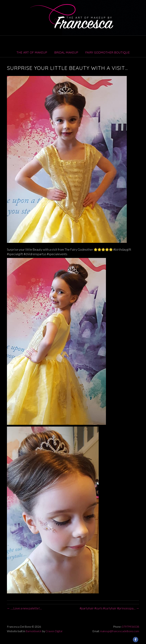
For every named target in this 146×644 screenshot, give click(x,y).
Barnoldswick (34, 631)
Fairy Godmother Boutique (108, 52)
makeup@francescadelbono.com (120, 631)
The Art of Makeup (32, 52)
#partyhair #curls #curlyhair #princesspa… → (109, 608)
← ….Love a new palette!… (24, 608)
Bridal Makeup (66, 52)
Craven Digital (54, 631)
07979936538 (130, 627)
